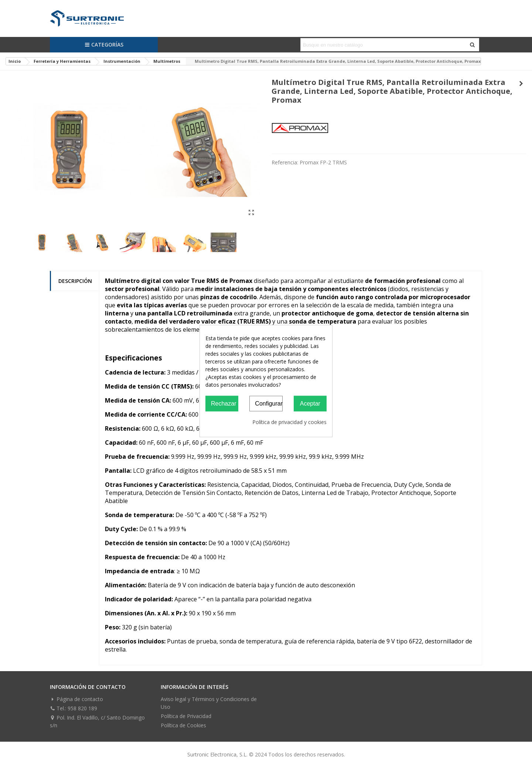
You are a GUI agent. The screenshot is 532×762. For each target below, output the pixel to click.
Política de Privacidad (186, 716)
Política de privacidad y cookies (289, 422)
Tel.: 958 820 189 (74, 708)
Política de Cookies (183, 725)
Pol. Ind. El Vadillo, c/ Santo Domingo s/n (97, 721)
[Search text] (384, 45)
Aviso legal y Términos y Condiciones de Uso (209, 703)
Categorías (104, 45)
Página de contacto (76, 699)
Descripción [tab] (75, 281)
